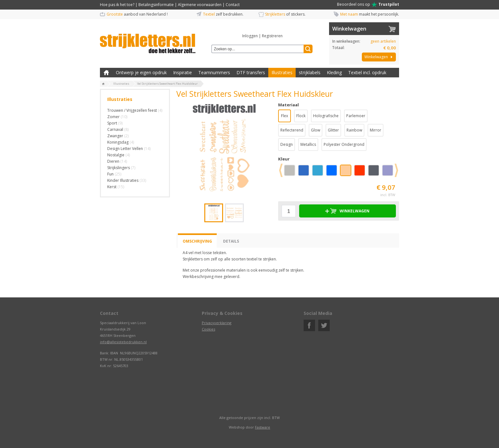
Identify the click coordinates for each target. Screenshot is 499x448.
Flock (301, 116)
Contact (233, 5)
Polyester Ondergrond (344, 144)
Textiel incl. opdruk (367, 72)
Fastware (263, 427)
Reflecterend (292, 130)
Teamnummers (214, 72)
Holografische (326, 116)
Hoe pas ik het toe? (117, 5)
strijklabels (310, 72)
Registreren (272, 36)
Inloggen (250, 36)
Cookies (208, 329)
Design (287, 144)
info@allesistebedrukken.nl (123, 342)
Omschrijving (197, 241)
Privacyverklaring (217, 323)
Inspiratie (183, 72)
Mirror (376, 130)
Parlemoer (356, 116)
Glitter (333, 130)
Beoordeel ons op (368, 4)
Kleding (334, 72)
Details (231, 241)
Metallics (308, 144)
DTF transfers (251, 72)
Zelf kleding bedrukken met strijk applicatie (106, 73)
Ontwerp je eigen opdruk (141, 72)
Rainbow (354, 130)
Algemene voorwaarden (200, 5)
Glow (316, 130)
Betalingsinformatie (156, 5)
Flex (285, 116)
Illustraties (282, 72)
